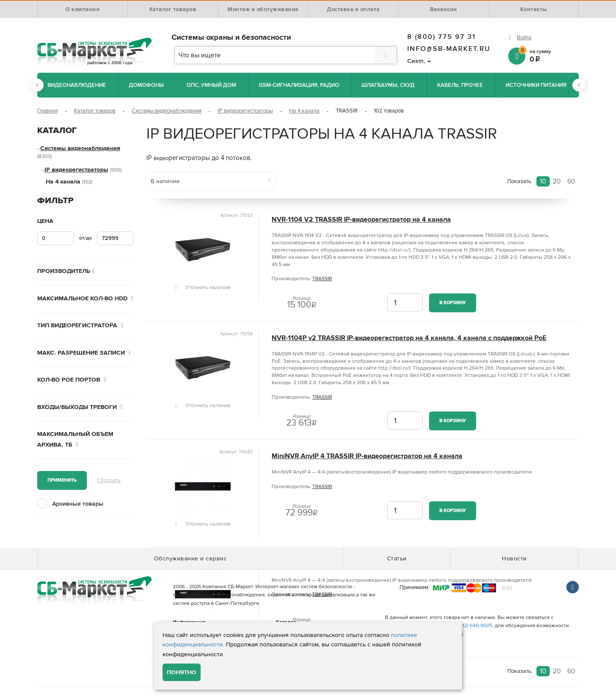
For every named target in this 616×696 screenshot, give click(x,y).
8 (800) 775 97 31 (441, 37)
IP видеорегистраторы (245, 111)
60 (571, 181)
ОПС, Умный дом (211, 85)
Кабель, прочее (460, 85)
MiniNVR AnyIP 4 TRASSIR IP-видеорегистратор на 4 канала (367, 456)
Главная (47, 111)
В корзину (453, 303)
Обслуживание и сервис (191, 558)
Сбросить (109, 480)
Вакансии (444, 9)
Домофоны (146, 85)
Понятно (182, 672)
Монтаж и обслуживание (263, 9)
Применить (62, 480)
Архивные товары (78, 504)
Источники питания (536, 85)
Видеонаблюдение (77, 85)
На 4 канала (304, 111)
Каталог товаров (173, 9)
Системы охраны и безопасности (231, 37)
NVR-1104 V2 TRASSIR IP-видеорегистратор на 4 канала (361, 220)
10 (543, 181)
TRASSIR (322, 279)
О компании (83, 9)
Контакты (534, 9)
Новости (514, 558)
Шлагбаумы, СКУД (388, 85)
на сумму (549, 55)
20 (557, 181)
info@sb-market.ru (449, 49)
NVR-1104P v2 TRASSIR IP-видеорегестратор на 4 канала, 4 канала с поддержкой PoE (409, 338)
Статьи (397, 558)
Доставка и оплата (353, 9)
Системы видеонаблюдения (167, 111)
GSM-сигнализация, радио (299, 85)
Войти (524, 38)
